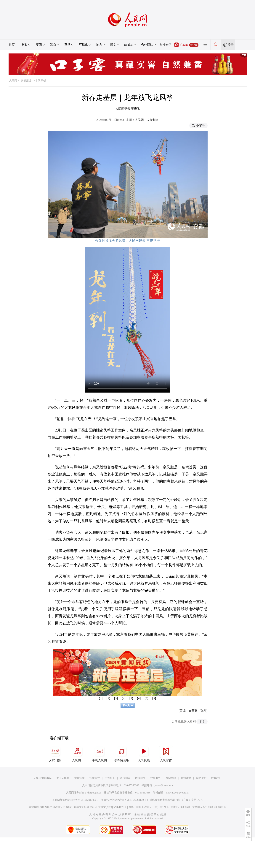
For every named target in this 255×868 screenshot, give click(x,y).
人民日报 (55, 753)
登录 (231, 45)
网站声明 (171, 778)
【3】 (116, 699)
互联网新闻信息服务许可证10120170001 (75, 800)
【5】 (131, 699)
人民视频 (144, 753)
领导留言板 (122, 753)
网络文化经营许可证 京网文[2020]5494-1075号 (100, 807)
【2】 (108, 699)
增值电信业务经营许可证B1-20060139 (122, 800)
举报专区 (166, 45)
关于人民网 (63, 778)
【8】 (154, 699)
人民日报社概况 (43, 778)
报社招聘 (79, 778)
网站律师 (186, 778)
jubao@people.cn (164, 785)
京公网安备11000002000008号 (209, 807)
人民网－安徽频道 (147, 120)
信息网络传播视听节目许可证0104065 (50, 807)
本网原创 (41, 81)
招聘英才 (95, 778)
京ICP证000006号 (180, 807)
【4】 (124, 699)
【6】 (139, 699)
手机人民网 (100, 753)
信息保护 (201, 778)
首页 (12, 45)
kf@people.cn (94, 793)
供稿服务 (140, 778)
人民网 (13, 81)
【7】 (146, 699)
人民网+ (77, 753)
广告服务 (110, 778)
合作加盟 (125, 778)
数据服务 (155, 778)
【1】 (101, 699)
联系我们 (216, 778)
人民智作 (166, 753)
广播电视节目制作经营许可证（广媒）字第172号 (175, 800)
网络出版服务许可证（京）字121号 (149, 807)
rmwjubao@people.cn (178, 793)
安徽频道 (26, 81)
